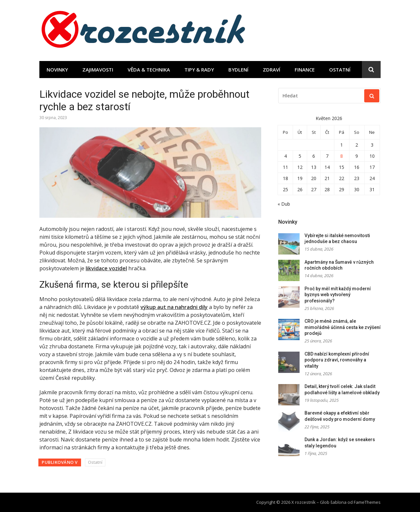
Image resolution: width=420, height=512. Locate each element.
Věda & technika (149, 70)
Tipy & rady (199, 70)
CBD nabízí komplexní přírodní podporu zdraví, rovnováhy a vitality (337, 360)
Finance (305, 70)
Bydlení (238, 70)
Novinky (57, 70)
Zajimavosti (98, 70)
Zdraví (272, 70)
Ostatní (340, 70)
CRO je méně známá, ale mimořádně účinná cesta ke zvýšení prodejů (343, 327)
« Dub (284, 204)
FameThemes (367, 502)
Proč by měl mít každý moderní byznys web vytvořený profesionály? (338, 295)
